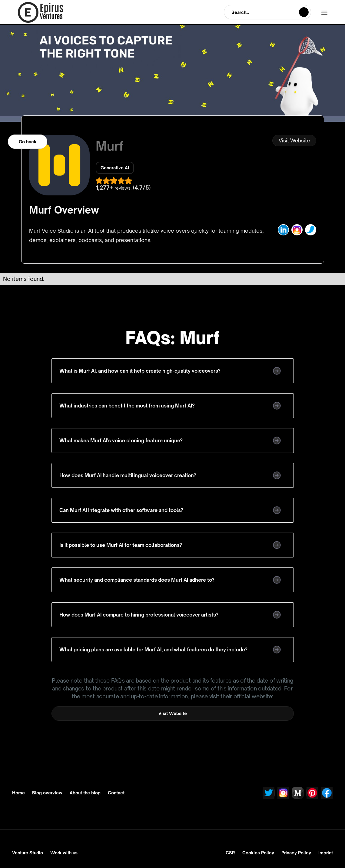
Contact (116, 793)
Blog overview (47, 793)
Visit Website (294, 141)
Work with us (64, 853)
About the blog (85, 793)
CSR (230, 853)
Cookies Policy (258, 853)
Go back (28, 142)
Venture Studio (28, 853)
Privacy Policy (296, 853)
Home (18, 793)
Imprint (326, 853)
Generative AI (115, 168)
